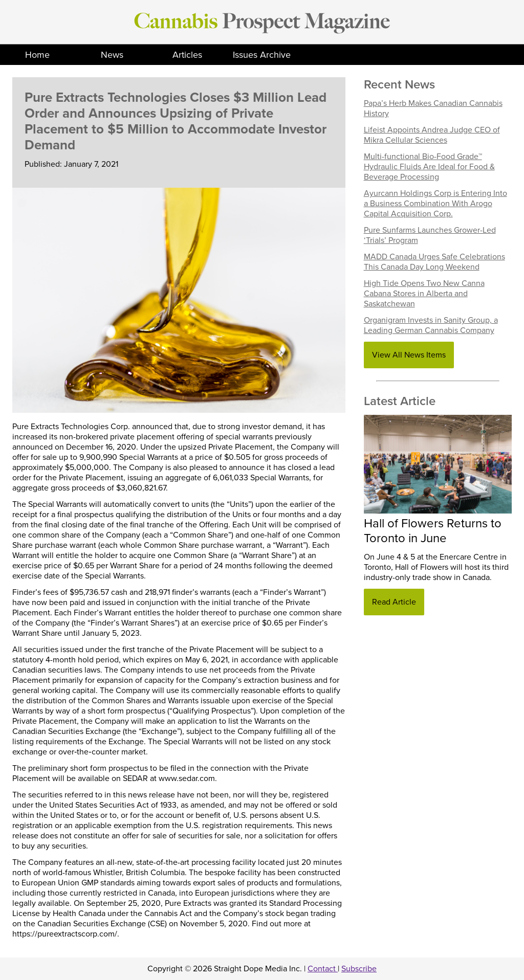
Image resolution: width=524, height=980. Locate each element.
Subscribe (359, 969)
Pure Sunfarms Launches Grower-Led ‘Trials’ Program (430, 235)
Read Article (394, 602)
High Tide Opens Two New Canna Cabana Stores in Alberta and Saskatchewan (424, 294)
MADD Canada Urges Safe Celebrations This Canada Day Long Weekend (434, 262)
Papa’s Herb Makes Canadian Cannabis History (433, 108)
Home (37, 55)
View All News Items (409, 355)
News (112, 55)
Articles (187, 55)
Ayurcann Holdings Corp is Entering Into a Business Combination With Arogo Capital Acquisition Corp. (435, 204)
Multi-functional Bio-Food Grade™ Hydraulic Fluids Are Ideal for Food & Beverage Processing (429, 167)
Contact (323, 969)
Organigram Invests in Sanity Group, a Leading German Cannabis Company (431, 325)
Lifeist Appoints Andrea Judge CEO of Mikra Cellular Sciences (432, 135)
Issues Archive (262, 55)
